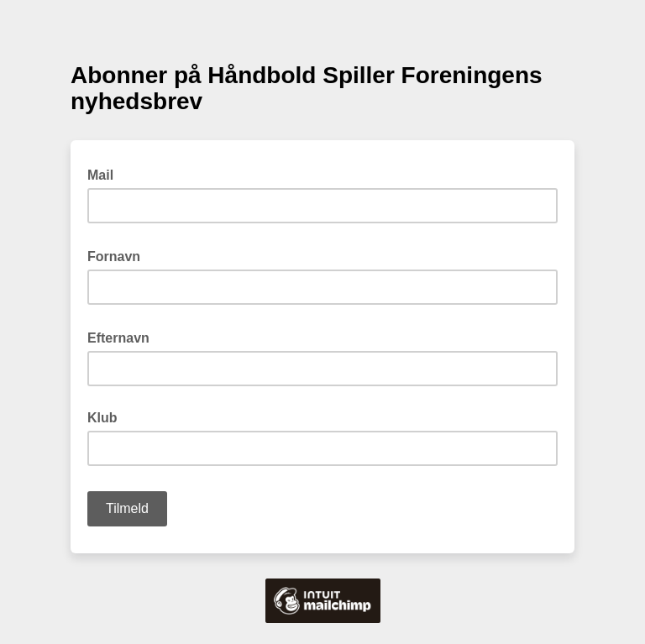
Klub (102, 418)
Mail (105, 174)
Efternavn (123, 337)
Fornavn (119, 255)
